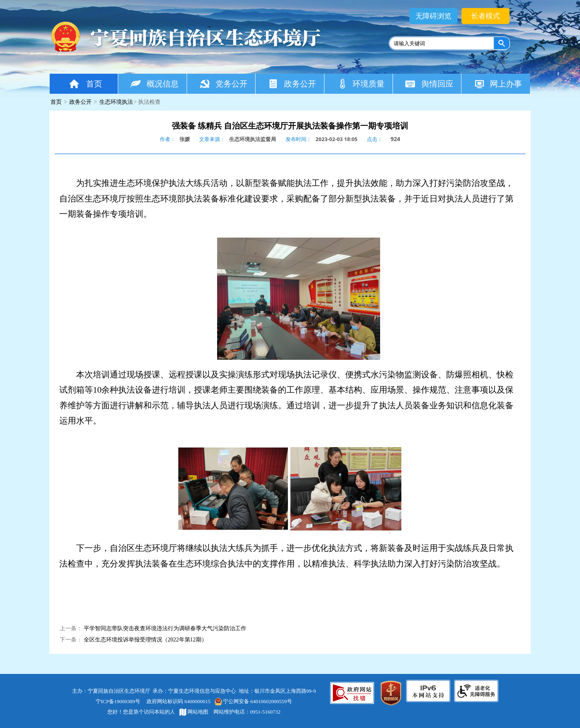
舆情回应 (429, 84)
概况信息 (154, 84)
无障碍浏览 (433, 16)
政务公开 (292, 84)
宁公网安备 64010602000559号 (253, 701)
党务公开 (223, 84)
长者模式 (485, 16)
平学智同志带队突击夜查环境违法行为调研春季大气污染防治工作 (165, 628)
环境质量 (361, 84)
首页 (85, 84)
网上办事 (498, 84)
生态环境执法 (116, 102)
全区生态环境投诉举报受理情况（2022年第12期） (145, 640)
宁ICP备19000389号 (118, 701)
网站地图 (194, 712)
